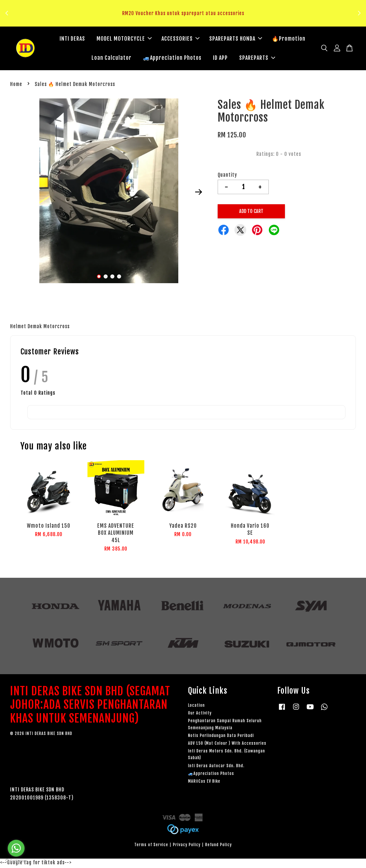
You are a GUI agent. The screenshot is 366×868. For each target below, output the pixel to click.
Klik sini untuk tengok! (185, 21)
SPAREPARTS (257, 58)
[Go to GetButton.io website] (16, 861)
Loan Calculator (112, 58)
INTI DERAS (72, 39)
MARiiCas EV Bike (204, 783)
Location (196, 707)
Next (198, 193)
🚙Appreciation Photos (172, 58)
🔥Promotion (289, 39)
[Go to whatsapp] (16, 848)
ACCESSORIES (180, 39)
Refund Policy (218, 846)
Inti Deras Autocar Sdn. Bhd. (216, 767)
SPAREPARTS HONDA (236, 39)
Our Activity (200, 715)
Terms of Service (151, 846)
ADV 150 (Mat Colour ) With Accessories (227, 745)
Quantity (227, 177)
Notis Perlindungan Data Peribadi (221, 737)
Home (16, 85)
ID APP (220, 58)
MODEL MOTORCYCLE (124, 39)
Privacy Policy (187, 846)
